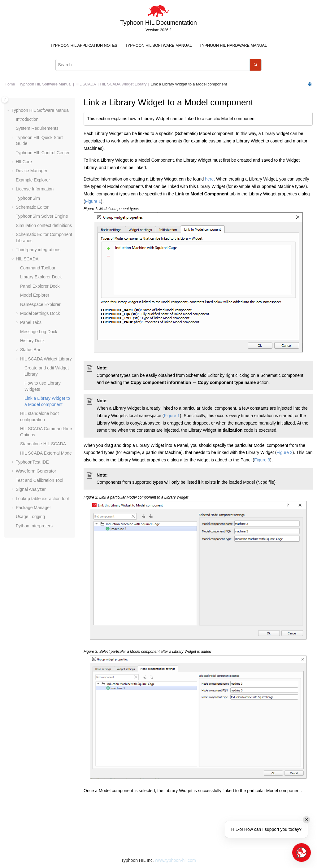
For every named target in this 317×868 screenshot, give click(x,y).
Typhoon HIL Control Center (43, 153)
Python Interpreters (34, 526)
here (209, 179)
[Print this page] (310, 84)
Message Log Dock (39, 332)
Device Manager (32, 171)
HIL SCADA (86, 84)
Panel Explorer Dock (40, 286)
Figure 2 (284, 452)
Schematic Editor (32, 207)
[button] (9, 111)
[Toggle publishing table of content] (5, 100)
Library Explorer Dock (41, 277)
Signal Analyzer (31, 489)
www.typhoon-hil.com (175, 860)
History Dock (32, 341)
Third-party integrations (38, 250)
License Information (35, 189)
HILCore (24, 162)
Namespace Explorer (40, 304)
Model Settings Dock (40, 313)
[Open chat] (302, 853)
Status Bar (30, 350)
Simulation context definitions (44, 225)
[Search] (256, 65)
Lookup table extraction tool (42, 499)
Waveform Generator (36, 471)
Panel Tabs (31, 322)
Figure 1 (93, 201)
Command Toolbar (38, 268)
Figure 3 (262, 460)
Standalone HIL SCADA (43, 444)
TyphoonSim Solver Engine (42, 216)
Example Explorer (33, 180)
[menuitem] (84, 46)
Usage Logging (30, 517)
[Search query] (158, 65)
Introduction (27, 119)
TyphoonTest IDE (32, 462)
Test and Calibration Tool (39, 480)
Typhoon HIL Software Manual (158, 46)
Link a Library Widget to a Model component (189, 84)
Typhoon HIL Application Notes (84, 46)
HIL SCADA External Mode (46, 453)
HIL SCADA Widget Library (123, 84)
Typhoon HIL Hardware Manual (233, 46)
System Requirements (37, 128)
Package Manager (33, 508)
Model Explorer (35, 295)
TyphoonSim (28, 198)
